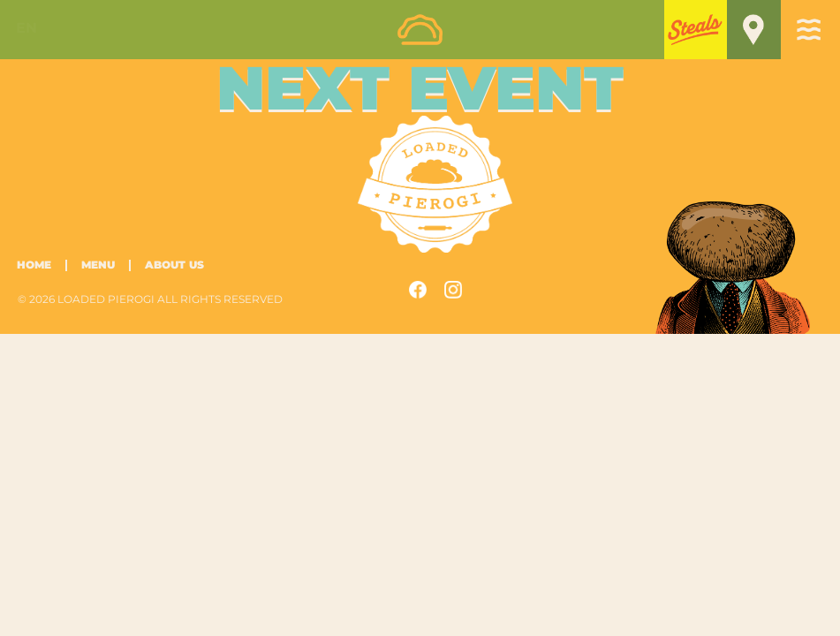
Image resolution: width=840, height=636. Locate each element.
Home (34, 265)
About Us (174, 265)
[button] (696, 29)
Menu (98, 265)
